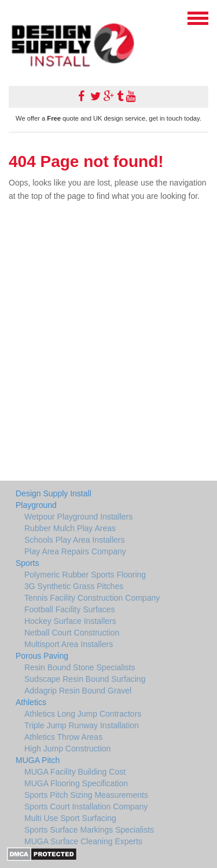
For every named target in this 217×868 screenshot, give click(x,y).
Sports (27, 563)
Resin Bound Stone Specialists (80, 667)
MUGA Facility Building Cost (75, 772)
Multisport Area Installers (69, 644)
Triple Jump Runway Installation (82, 725)
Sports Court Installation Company (86, 807)
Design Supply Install (54, 493)
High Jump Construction (67, 749)
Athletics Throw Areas (63, 737)
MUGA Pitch (38, 760)
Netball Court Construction (72, 633)
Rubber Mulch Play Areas (70, 528)
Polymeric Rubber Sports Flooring (85, 575)
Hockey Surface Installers (70, 621)
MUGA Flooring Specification (76, 783)
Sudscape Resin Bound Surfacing (85, 679)
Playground (36, 505)
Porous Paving (42, 656)
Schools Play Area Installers (75, 540)
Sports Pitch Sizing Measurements (86, 795)
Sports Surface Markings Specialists (89, 830)
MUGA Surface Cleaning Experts (83, 841)
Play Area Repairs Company (75, 551)
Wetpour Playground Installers (78, 517)
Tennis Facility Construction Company (92, 598)
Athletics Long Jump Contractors (83, 714)
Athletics (31, 702)
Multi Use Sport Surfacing (70, 818)
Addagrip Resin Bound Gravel (78, 691)
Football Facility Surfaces (69, 609)
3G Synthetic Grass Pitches (74, 586)
